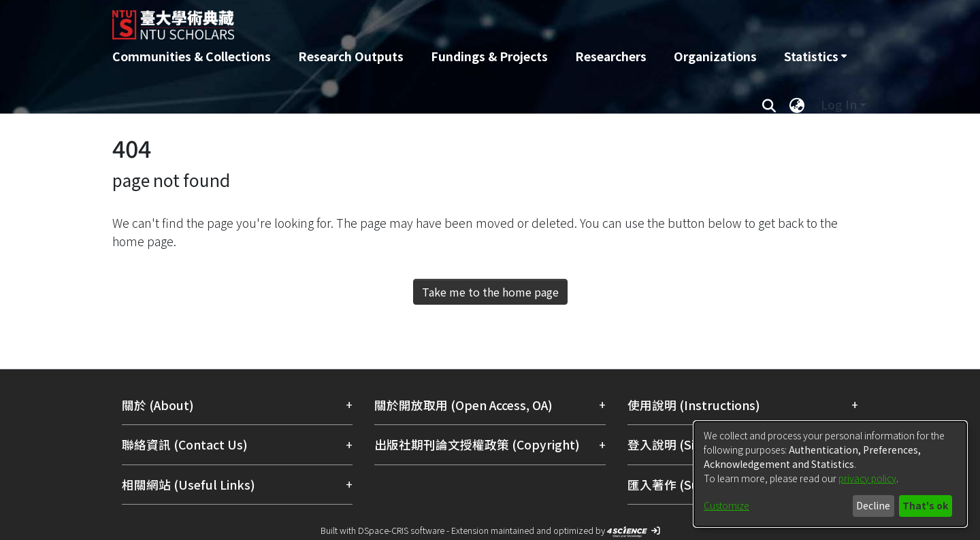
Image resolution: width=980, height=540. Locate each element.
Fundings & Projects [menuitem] (489, 56)
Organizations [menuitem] (715, 56)
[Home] (417, 20)
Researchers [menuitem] (611, 56)
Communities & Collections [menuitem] (192, 56)
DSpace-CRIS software (401, 530)
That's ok (925, 505)
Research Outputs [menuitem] (351, 56)
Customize (726, 505)
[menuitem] (815, 56)
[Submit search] (769, 105)
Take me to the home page (490, 292)
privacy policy (867, 478)
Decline (873, 505)
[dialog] (830, 474)
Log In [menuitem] (839, 104)
